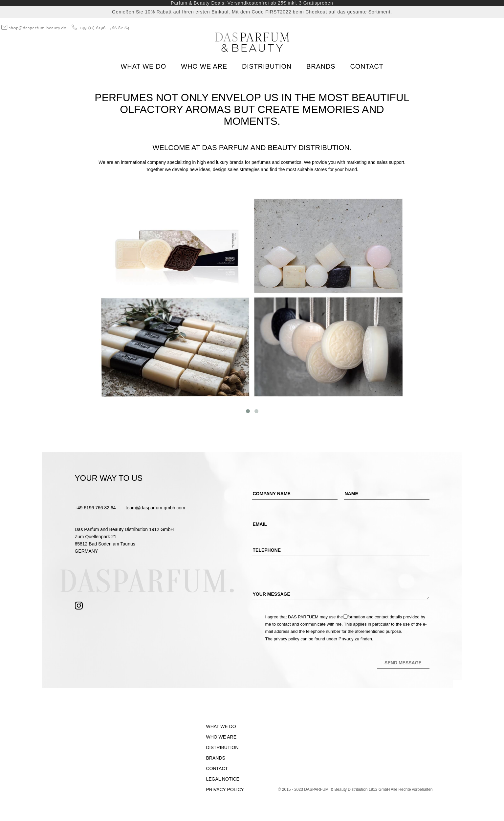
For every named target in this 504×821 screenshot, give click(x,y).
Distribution (267, 66)
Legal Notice (223, 779)
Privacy (346, 639)
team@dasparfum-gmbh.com (155, 508)
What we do (144, 66)
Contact (367, 66)
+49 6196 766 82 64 (95, 508)
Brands (321, 66)
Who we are (204, 66)
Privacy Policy (225, 789)
